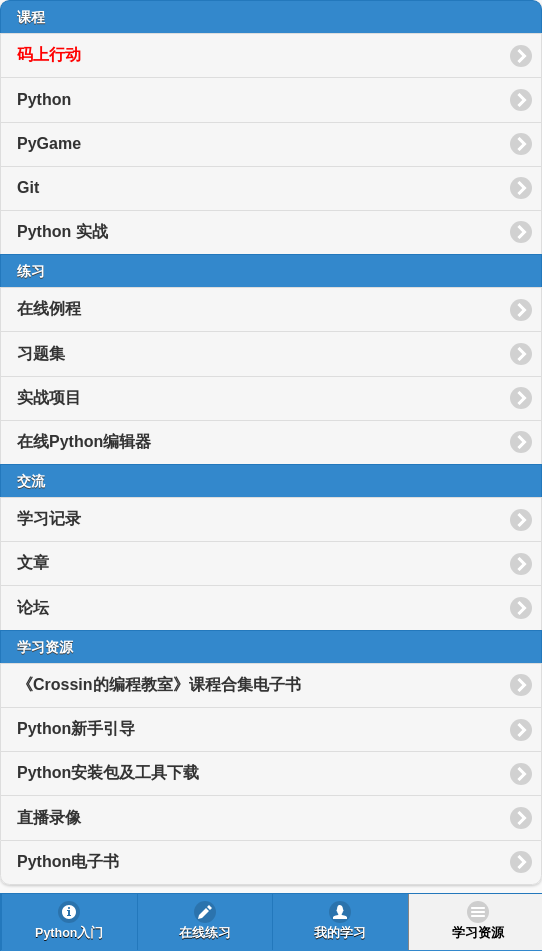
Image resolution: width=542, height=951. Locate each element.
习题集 (41, 353)
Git (28, 187)
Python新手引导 (76, 728)
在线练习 (205, 933)
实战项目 (49, 397)
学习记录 (49, 518)
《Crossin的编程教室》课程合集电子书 (159, 684)
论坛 (33, 607)
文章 (33, 562)
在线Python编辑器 (84, 441)
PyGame (49, 143)
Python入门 (69, 933)
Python (44, 99)
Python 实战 (62, 231)
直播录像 (49, 817)
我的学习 (340, 933)
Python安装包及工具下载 (108, 772)
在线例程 (49, 308)
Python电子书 (68, 861)
